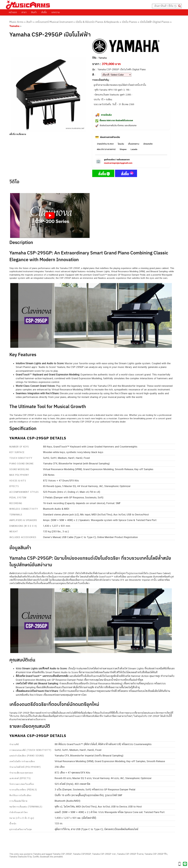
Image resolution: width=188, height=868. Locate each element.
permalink (58, 857)
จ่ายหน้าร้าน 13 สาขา (105, 144)
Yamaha (14, 26)
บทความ (56, 12)
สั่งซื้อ (44, 12)
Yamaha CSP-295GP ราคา (104, 854)
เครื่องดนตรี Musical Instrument (54, 22)
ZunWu (36, 857)
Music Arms (16, 22)
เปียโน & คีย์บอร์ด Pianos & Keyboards (97, 22)
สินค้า (34, 12)
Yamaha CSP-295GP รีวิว (156, 854)
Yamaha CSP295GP (82, 854)
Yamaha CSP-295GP (62, 854)
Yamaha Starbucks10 (19, 857)
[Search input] (166, 6)
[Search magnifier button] (179, 6)
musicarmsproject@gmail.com (118, 163)
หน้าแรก (13, 12)
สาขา (24, 12)
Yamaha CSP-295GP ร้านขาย (130, 854)
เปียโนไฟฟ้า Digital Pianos (155, 22)
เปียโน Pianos (129, 22)
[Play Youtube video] (50, 215)
